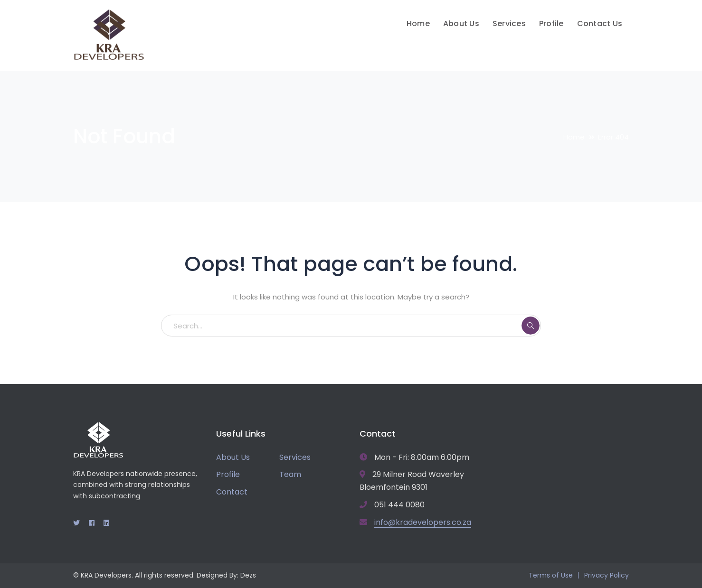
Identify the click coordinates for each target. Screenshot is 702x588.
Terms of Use (551, 575)
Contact (232, 492)
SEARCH (531, 326)
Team (290, 474)
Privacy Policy (607, 575)
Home (574, 137)
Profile (228, 474)
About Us (233, 457)
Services (295, 457)
